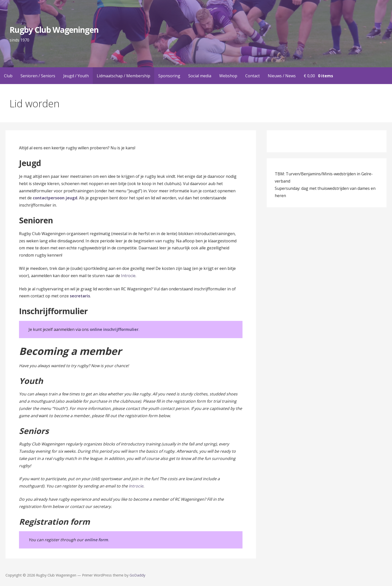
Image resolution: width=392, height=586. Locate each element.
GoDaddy (137, 575)
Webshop (228, 76)
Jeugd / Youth (76, 76)
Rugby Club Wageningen (54, 30)
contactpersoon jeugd (55, 198)
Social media (200, 76)
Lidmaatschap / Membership (123, 76)
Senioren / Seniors (38, 76)
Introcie (128, 276)
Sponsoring (169, 76)
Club (8, 76)
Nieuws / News (282, 76)
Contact (252, 76)
